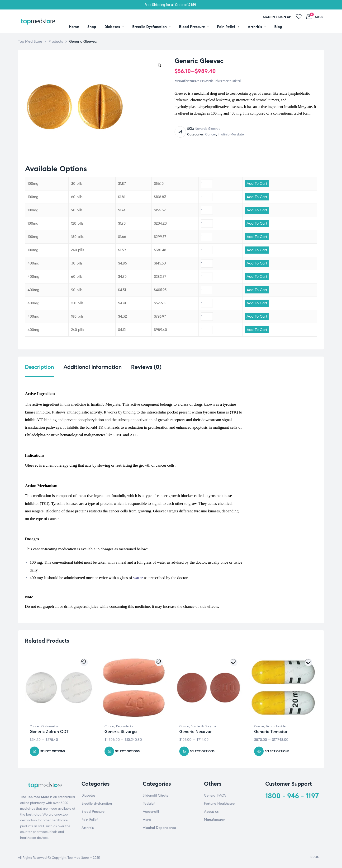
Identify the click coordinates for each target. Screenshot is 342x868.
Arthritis (88, 828)
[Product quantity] (207, 184)
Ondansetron (50, 726)
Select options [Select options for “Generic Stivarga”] (127, 751)
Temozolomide (276, 726)
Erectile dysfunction (97, 803)
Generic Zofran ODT (49, 732)
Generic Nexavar (196, 732)
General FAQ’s (215, 795)
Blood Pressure (93, 812)
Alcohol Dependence (159, 828)
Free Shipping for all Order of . (171, 5)
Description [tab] (39, 367)
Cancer (211, 134)
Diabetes (88, 795)
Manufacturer (214, 820)
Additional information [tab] (93, 367)
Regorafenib (124, 726)
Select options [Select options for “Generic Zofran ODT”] (53, 751)
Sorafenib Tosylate (204, 726)
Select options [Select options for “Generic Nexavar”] (202, 751)
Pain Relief (90, 820)
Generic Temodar (271, 732)
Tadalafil (150, 803)
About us (211, 812)
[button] (159, 65)
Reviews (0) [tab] (146, 367)
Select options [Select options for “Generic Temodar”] (277, 751)
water (138, 578)
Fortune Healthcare (219, 803)
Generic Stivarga (121, 732)
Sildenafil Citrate (156, 795)
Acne (147, 820)
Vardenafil (151, 812)
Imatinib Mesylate (231, 134)
